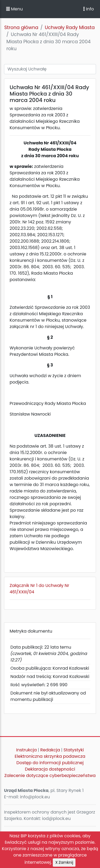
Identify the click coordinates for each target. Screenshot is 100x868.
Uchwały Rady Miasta (70, 27)
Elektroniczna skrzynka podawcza (50, 756)
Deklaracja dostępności (50, 769)
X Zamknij (64, 862)
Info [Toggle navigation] (89, 9)
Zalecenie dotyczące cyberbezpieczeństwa (50, 776)
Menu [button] (14, 9)
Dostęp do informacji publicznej (50, 763)
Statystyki (74, 750)
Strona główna (21, 27)
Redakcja (50, 750)
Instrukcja (27, 750)
